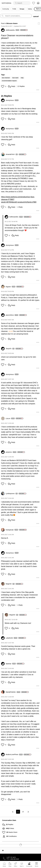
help (22, 78)
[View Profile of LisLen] (10, 418)
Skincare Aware (12, 23)
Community (29, 866)
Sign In (22, 864)
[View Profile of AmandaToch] (12, 154)
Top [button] (3, 850)
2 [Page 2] (23, 812)
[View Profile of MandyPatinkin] (13, 692)
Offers (16, 866)
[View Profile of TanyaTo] (10, 349)
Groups (22, 9)
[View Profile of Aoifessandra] (12, 30)
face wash (15, 78)
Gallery (30, 9)
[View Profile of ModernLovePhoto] (14, 754)
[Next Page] (28, 812)
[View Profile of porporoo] (11, 452)
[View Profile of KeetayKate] (12, 530)
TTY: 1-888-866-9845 (13, 859)
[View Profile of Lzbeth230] (12, 638)
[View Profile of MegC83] (10, 584)
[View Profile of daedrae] (11, 664)
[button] (3, 86)
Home (4, 866)
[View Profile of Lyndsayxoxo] (12, 493)
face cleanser (6, 78)
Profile (14, 9)
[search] (22, 3)
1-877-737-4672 (11, 857)
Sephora (6, 3)
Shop (10, 866)
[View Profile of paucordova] (12, 315)
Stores (37, 866)
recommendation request (9, 81)
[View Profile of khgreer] (11, 287)
